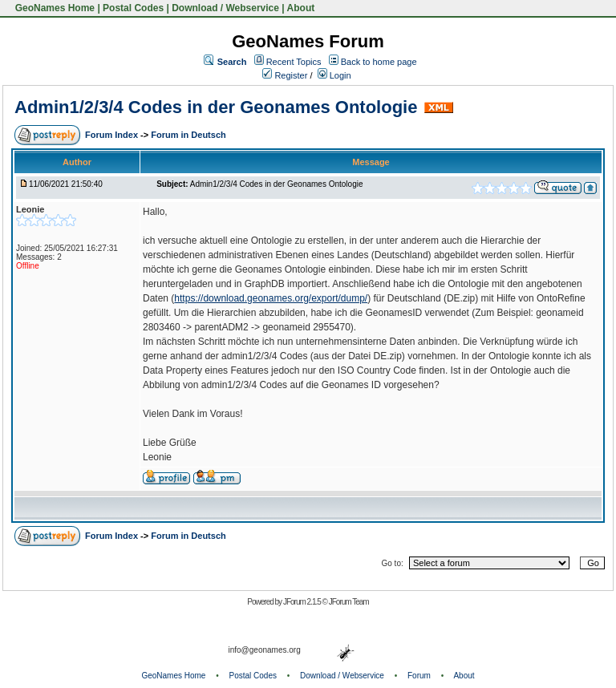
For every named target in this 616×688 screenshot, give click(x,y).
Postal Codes (133, 8)
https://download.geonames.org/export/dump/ (271, 298)
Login (334, 75)
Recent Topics (294, 62)
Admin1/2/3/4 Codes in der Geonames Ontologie (216, 107)
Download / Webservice (225, 8)
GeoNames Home (53, 8)
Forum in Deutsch (188, 135)
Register (285, 75)
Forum (419, 676)
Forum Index (113, 135)
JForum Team (349, 602)
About (301, 8)
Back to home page (379, 62)
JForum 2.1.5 (303, 602)
